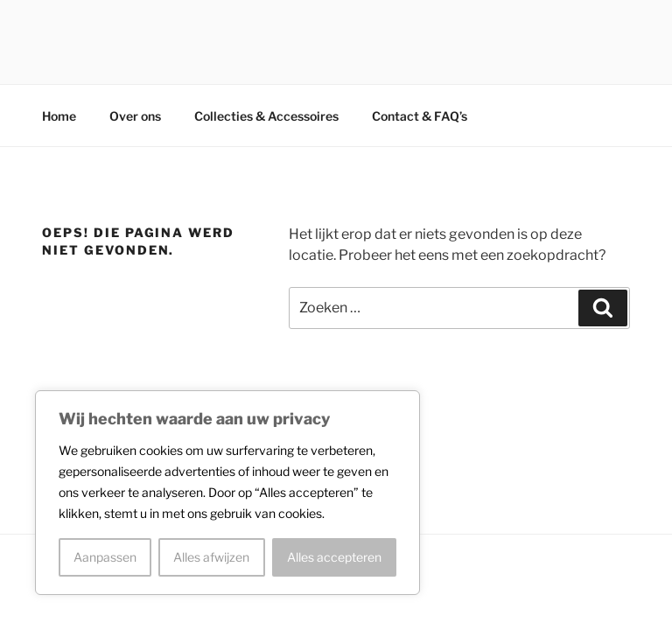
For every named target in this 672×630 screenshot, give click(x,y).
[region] (227, 493)
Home (59, 116)
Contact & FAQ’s (420, 116)
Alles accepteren (334, 557)
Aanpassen (105, 557)
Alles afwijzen (211, 557)
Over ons (135, 116)
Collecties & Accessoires (266, 116)
